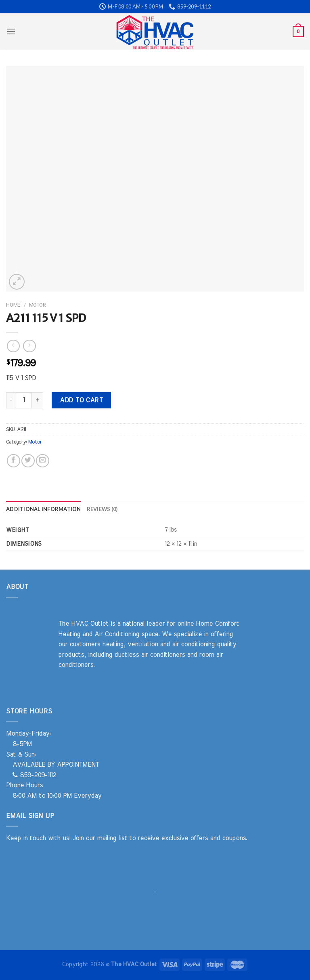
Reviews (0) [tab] (102, 509)
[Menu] (11, 31)
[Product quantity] (24, 400)
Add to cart (81, 400)
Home (13, 305)
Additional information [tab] (44, 509)
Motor (37, 305)
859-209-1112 (34, 775)
